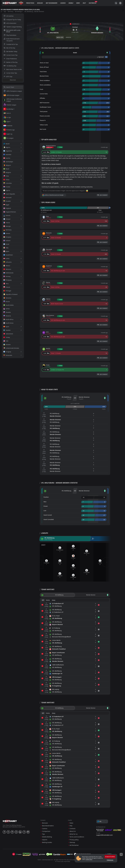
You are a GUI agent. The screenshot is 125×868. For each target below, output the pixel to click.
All (43, 600)
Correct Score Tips (11, 55)
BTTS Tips (8, 77)
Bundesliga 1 (19, 11)
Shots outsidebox (45, 85)
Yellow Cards (44, 125)
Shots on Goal (44, 63)
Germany (11, 11)
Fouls (41, 89)
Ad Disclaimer (74, 845)
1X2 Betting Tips (10, 66)
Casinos (63, 3)
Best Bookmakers (52, 3)
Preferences (110, 860)
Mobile (71, 3)
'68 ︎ (106, 57)
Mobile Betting (47, 837)
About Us (73, 831)
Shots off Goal (44, 67)
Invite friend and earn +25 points (12, 40)
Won (45, 502)
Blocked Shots (44, 76)
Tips (5, 11)
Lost (45, 511)
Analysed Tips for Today (12, 20)
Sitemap (72, 842)
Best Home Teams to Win (13, 69)
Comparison (46, 831)
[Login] (120, 3)
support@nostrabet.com (104, 835)
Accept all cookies (110, 857)
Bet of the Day (9, 48)
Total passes (44, 111)
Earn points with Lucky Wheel (12, 31)
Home (48, 600)
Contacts (72, 829)
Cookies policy (89, 860)
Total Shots (43, 72)
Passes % (43, 120)
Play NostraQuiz (10, 35)
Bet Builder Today (10, 51)
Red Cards (43, 129)
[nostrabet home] (10, 821)
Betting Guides (47, 842)
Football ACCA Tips (11, 44)
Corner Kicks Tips (10, 73)
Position (46, 497)
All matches (9, 16)
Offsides (42, 98)
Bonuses (40, 3)
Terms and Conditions (77, 837)
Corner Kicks (44, 94)
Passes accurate (45, 116)
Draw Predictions (10, 59)
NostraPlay (93, 3)
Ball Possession (45, 103)
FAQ (71, 826)
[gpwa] (27, 854)
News (78, 3)
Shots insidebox (45, 80)
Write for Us (74, 834)
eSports (45, 840)
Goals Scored (48, 515)
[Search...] (116, 3)
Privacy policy (74, 840)
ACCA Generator (10, 23)
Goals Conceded (49, 519)
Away (54, 600)
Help (84, 3)
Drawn (46, 506)
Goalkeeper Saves (45, 107)
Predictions (30, 3)
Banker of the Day (11, 62)
